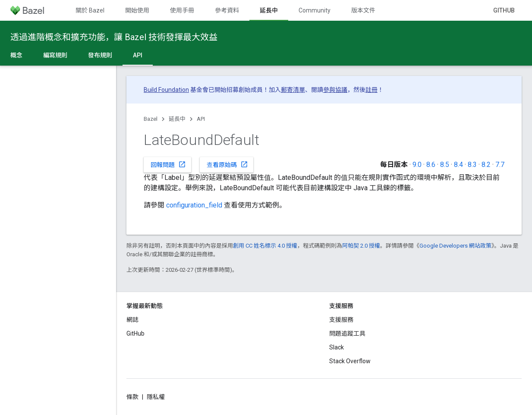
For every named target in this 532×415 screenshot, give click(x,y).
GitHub (504, 10)
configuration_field (194, 205)
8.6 (431, 165)
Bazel (151, 119)
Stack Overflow (350, 361)
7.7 (500, 165)
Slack (337, 347)
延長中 (177, 119)
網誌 (132, 320)
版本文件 (363, 10)
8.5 (445, 165)
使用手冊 (182, 10)
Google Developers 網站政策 (455, 246)
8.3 (472, 165)
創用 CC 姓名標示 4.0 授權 (265, 246)
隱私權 (156, 397)
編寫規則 (55, 55)
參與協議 (335, 90)
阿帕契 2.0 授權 (361, 246)
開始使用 (137, 10)
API (201, 119)
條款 (132, 397)
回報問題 (168, 164)
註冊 (371, 90)
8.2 (486, 165)
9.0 (417, 165)
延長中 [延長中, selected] (269, 10)
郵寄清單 (293, 90)
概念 (16, 55)
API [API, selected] (138, 55)
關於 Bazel (90, 10)
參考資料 (227, 10)
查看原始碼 (227, 164)
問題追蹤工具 (347, 333)
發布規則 (100, 55)
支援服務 (341, 320)
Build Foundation (166, 90)
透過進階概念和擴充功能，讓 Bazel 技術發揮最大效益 (114, 37)
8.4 (458, 165)
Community (315, 10)
